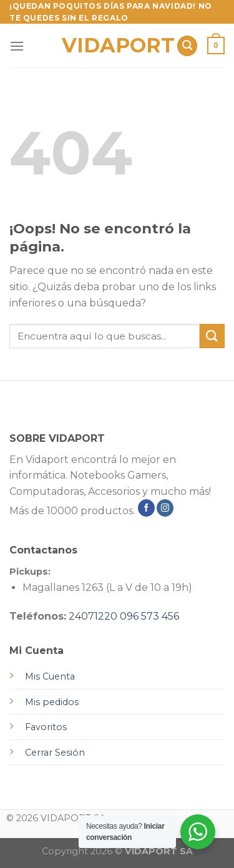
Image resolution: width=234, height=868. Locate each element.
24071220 (93, 616)
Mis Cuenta (50, 676)
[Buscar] (187, 46)
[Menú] (17, 46)
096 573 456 (149, 616)
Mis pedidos (52, 702)
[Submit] (212, 336)
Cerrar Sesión (55, 753)
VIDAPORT (115, 46)
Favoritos (46, 727)
